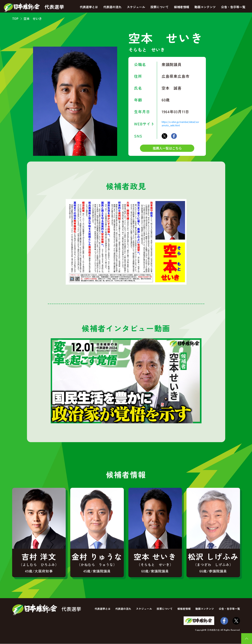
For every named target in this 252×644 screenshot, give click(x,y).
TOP (15, 18)
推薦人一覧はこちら (167, 148)
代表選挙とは (89, 7)
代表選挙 (34, 8)
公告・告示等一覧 (233, 7)
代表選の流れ (112, 7)
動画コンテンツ (205, 7)
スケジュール (136, 7)
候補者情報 (182, 7)
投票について (160, 7)
